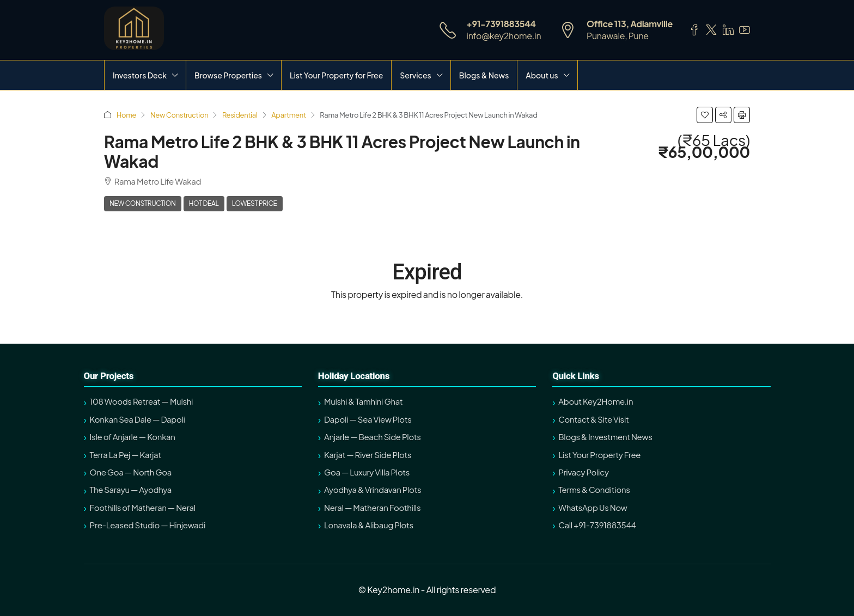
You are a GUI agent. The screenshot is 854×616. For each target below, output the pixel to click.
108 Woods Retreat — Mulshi (142, 401)
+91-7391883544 (501, 24)
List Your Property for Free (336, 75)
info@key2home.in (504, 36)
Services (416, 75)
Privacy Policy (583, 472)
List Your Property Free (599, 455)
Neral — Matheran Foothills (372, 507)
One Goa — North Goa (131, 472)
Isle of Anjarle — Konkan (133, 437)
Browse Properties (228, 75)
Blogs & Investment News (605, 437)
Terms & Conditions (594, 489)
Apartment (288, 115)
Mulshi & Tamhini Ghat (363, 401)
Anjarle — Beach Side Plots (373, 437)
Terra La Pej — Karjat (126, 455)
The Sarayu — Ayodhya (131, 489)
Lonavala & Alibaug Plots (369, 525)
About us (542, 75)
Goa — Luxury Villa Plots (367, 472)
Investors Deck (140, 75)
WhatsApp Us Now (593, 507)
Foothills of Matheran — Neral (143, 507)
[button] (705, 115)
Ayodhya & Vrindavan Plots (373, 489)
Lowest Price (255, 203)
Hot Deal (204, 203)
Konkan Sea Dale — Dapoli (138, 419)
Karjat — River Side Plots (368, 455)
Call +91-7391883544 (597, 525)
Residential (240, 115)
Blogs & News (484, 75)
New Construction (179, 115)
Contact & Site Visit (593, 419)
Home (127, 115)
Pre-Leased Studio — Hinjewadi (148, 525)
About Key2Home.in (596, 401)
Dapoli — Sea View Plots (368, 419)
